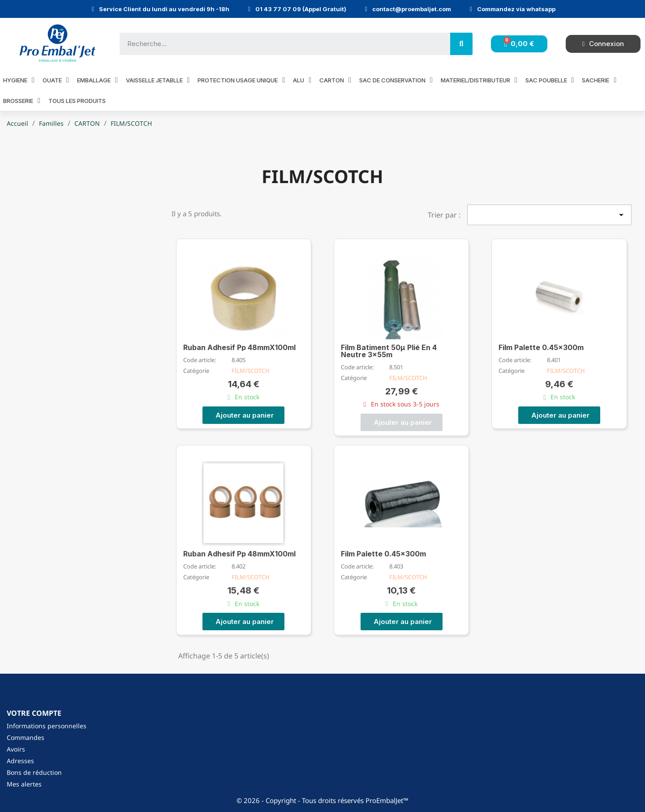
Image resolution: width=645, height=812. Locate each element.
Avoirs (16, 749)
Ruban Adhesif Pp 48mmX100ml (239, 347)
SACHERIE (599, 80)
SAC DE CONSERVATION (396, 80)
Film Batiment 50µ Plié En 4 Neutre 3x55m (389, 351)
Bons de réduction (34, 772)
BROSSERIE (22, 100)
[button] (243, 415)
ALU (302, 80)
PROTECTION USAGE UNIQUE (241, 80)
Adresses (20, 761)
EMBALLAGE (97, 80)
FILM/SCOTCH (251, 371)
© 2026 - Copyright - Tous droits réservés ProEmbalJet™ (322, 800)
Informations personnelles (47, 726)
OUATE (56, 80)
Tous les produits (77, 101)
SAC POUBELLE (550, 80)
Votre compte (34, 713)
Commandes (26, 737)
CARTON (335, 80)
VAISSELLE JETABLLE (158, 80)
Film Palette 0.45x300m (541, 347)
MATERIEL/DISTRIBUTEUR (479, 80)
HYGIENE (19, 80)
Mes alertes (24, 784)
